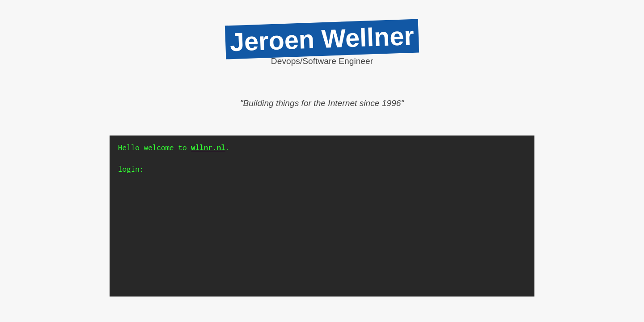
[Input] (337, 169)
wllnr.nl (208, 148)
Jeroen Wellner (322, 39)
